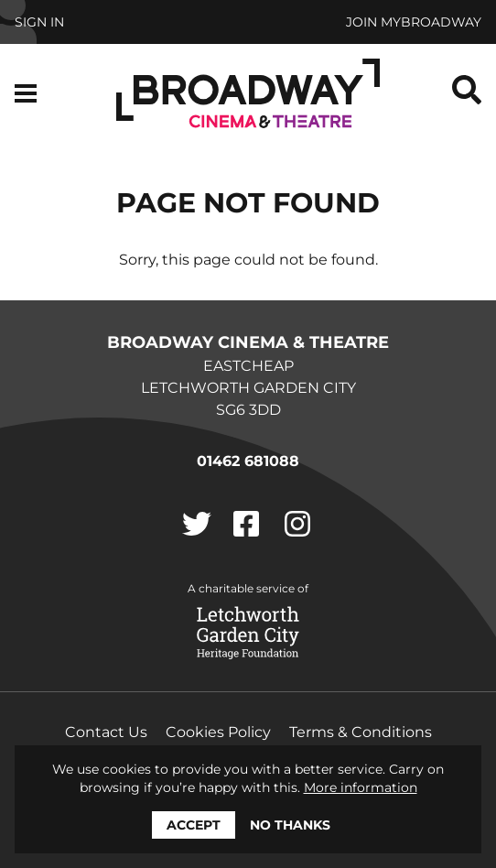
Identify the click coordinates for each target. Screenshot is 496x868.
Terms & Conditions (361, 732)
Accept (194, 825)
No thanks (290, 825)
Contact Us (106, 732)
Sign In (39, 22)
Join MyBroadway (414, 22)
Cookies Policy (218, 732)
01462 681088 (248, 461)
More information (361, 787)
